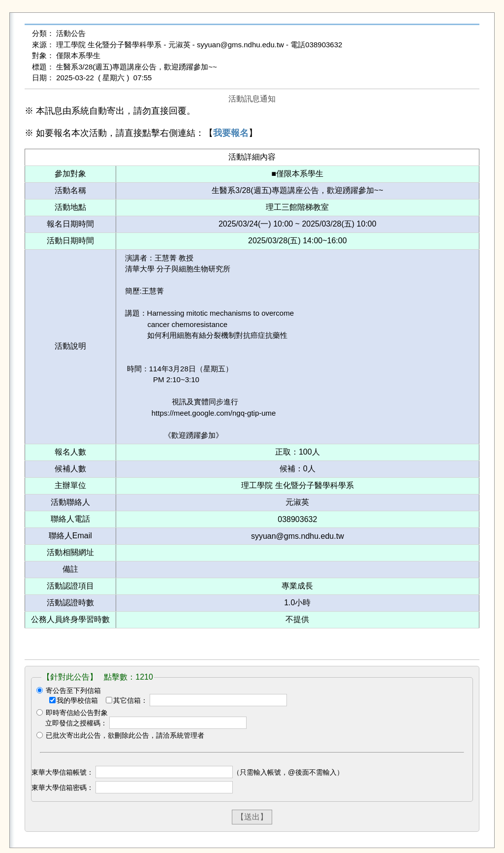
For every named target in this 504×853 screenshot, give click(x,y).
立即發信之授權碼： (76, 723)
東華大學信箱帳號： (63, 772)
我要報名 (231, 133)
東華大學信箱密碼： (63, 787)
